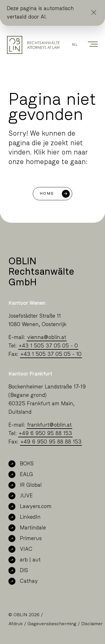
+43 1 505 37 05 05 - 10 (51, 354)
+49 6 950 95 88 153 (45, 433)
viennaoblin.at (47, 337)
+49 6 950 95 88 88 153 (51, 442)
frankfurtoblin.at (49, 425)
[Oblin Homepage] (33, 45)
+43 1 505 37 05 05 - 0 (48, 346)
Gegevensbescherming (52, 624)
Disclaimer (92, 624)
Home (47, 194)
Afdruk (16, 624)
